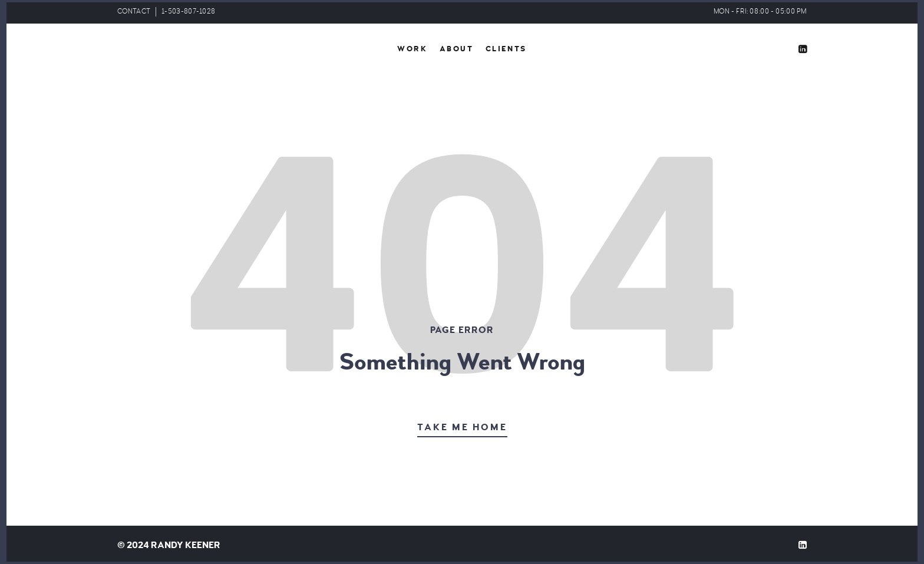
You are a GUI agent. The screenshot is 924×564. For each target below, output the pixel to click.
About (457, 49)
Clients (506, 49)
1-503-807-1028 (188, 11)
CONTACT (134, 11)
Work (412, 49)
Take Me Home (462, 427)
